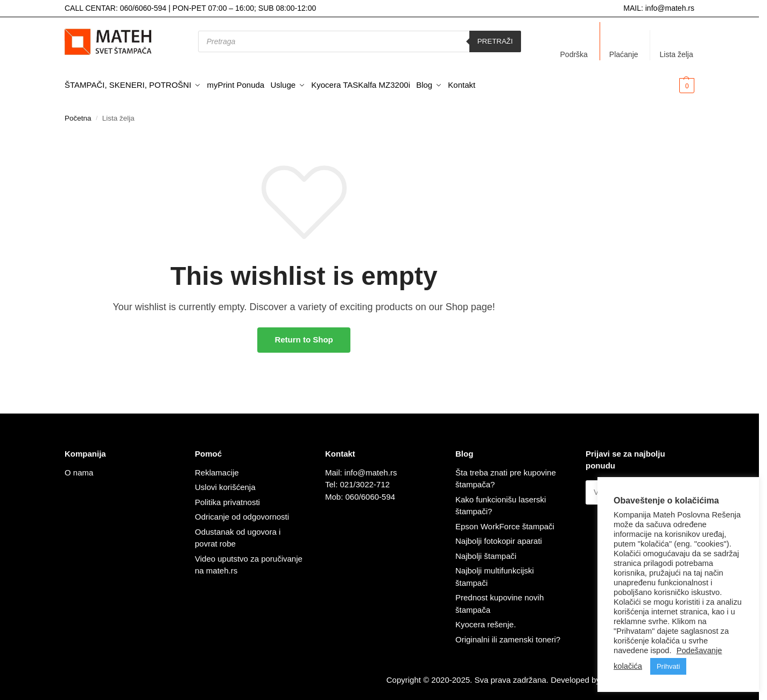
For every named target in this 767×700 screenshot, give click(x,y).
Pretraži (495, 41)
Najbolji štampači (486, 552)
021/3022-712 (365, 481)
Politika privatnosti (227, 498)
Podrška (574, 54)
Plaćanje (624, 54)
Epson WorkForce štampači (505, 523)
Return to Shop (304, 336)
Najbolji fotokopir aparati (499, 538)
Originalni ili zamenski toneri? (508, 636)
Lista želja (676, 54)
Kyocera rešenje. (486, 621)
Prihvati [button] (668, 666)
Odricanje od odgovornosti (242, 513)
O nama (79, 469)
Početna (78, 114)
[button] (669, 85)
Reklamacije (217, 469)
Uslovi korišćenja (225, 484)
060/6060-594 (143, 8)
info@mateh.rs (670, 8)
